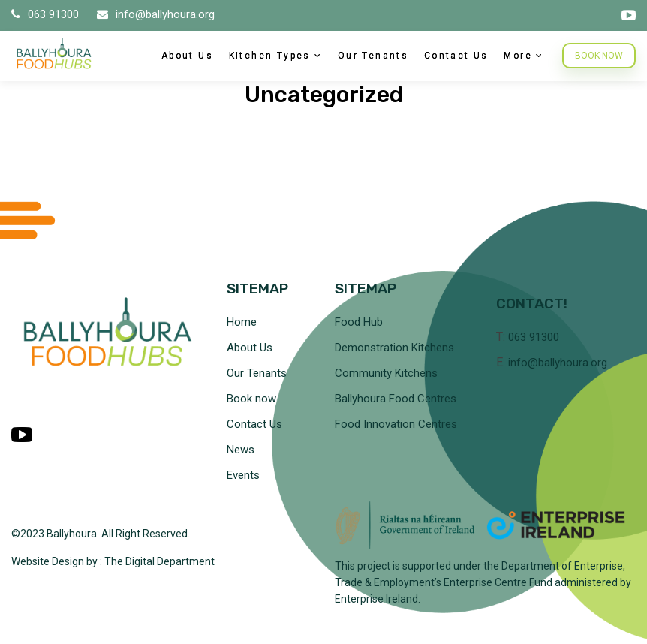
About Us (187, 56)
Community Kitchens (386, 373)
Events (243, 475)
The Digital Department (159, 561)
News (241, 450)
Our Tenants (373, 56)
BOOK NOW (599, 56)
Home (242, 322)
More (518, 56)
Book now (251, 399)
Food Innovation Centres (396, 424)
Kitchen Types (270, 56)
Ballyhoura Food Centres (396, 399)
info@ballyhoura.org (156, 14)
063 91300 (47, 14)
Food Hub (359, 322)
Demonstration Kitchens (394, 348)
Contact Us (456, 56)
